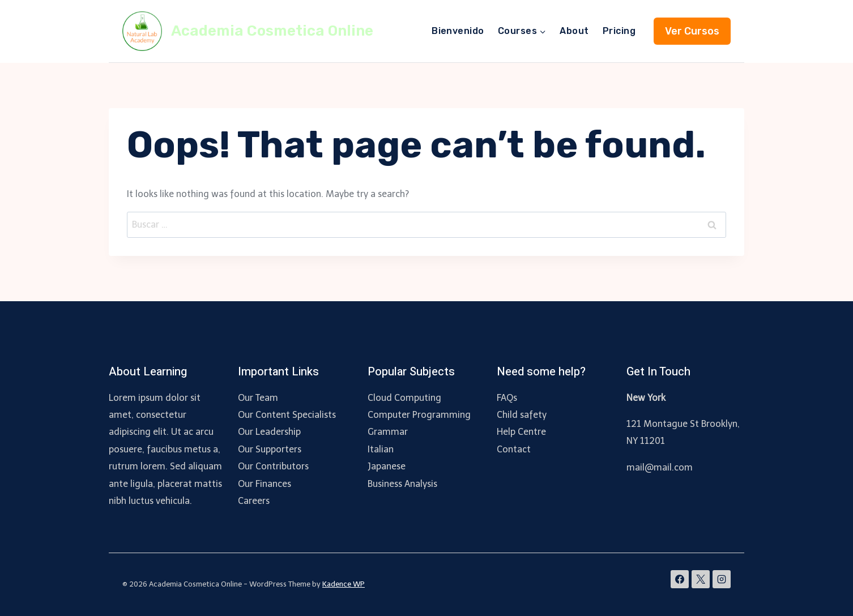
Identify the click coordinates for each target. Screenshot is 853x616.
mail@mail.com (660, 467)
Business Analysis (402, 484)
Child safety (522, 415)
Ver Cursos (692, 31)
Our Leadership (269, 432)
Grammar (388, 432)
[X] (701, 579)
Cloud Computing (404, 398)
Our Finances (265, 484)
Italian (381, 449)
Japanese (387, 466)
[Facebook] (680, 579)
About (574, 31)
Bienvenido (458, 31)
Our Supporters (270, 449)
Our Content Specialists (287, 415)
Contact (514, 449)
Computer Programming (419, 415)
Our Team (258, 398)
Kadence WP (344, 584)
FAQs (507, 398)
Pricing (619, 31)
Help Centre (521, 432)
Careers (254, 501)
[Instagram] (722, 579)
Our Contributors (273, 466)
